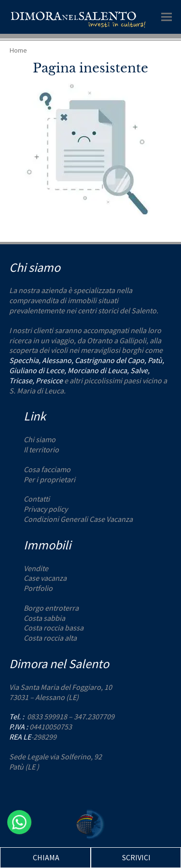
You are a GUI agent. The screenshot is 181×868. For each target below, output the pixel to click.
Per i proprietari (49, 479)
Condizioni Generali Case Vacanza (78, 519)
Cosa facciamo (47, 469)
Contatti (37, 499)
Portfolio (38, 588)
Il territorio (41, 449)
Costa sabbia (44, 618)
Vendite (36, 568)
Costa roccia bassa (54, 628)
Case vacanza (45, 578)
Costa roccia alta (50, 638)
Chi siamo (40, 439)
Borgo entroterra (51, 608)
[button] (167, 17)
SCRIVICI (136, 857)
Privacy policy (46, 509)
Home (18, 50)
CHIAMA (46, 857)
